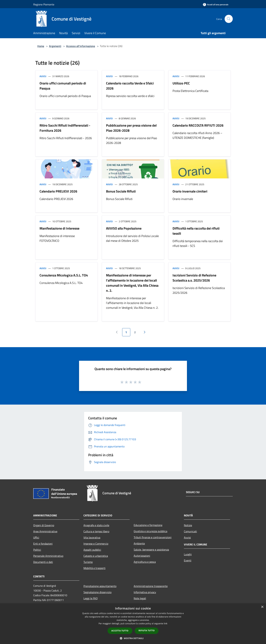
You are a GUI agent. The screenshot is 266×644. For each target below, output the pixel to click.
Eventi (188, 560)
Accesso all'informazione (81, 46)
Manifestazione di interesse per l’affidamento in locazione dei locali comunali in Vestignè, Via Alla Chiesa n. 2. (132, 283)
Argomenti (55, 46)
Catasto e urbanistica (96, 556)
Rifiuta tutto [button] (147, 630)
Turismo (88, 562)
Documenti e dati (43, 562)
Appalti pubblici (92, 550)
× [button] (262, 607)
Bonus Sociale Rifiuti (121, 191)
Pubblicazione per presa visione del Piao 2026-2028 (131, 128)
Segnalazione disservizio (97, 592)
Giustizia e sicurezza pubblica (150, 531)
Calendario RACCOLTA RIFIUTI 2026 (198, 125)
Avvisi (43, 76)
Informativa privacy (145, 592)
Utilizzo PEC (181, 83)
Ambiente (139, 543)
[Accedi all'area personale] (216, 5)
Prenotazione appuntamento (100, 586)
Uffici (36, 537)
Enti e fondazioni (43, 544)
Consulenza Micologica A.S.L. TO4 (64, 275)
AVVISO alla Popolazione (124, 228)
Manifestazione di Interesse (59, 228)
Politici (37, 550)
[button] (133, 638)
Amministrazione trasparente (151, 586)
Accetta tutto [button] (120, 631)
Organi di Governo (44, 525)
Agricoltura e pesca (145, 562)
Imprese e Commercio (96, 544)
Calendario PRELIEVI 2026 (58, 191)
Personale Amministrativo (48, 556)
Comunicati (190, 531)
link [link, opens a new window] (166, 624)
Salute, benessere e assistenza (151, 550)
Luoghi (188, 554)
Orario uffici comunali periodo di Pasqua (63, 86)
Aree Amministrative (45, 531)
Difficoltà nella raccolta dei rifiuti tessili (196, 231)
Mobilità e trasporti (94, 568)
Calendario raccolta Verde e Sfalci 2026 (130, 86)
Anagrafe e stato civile (96, 525)
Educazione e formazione (148, 525)
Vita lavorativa (92, 537)
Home (41, 46)
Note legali (140, 598)
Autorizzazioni (142, 556)
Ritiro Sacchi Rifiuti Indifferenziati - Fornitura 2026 (65, 128)
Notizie (188, 525)
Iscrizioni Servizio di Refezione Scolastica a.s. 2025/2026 (194, 278)
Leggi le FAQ (91, 598)
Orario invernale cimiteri (190, 191)
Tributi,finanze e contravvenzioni (153, 537)
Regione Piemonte (44, 4)
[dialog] (133, 624)
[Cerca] (229, 19)
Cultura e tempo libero (96, 531)
